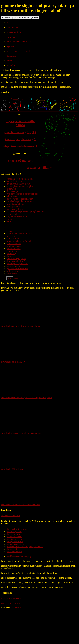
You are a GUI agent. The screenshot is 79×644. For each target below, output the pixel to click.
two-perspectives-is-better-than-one (22, 194)
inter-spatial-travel (15, 206)
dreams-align (13, 191)
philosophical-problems (17, 264)
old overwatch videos (11, 515)
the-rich (10, 256)
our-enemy (11, 254)
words (9, 61)
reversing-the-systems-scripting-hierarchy (25, 211)
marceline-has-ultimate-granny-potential (25, 547)
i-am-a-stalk (12, 214)
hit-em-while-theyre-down (18, 184)
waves (9, 219)
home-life (11, 65)
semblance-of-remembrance (19, 233)
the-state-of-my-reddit (11, 598)
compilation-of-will (15, 204)
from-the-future (14, 238)
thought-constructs (15, 542)
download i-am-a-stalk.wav (13, 362)
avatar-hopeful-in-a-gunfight (19, 241)
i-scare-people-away (19, 139)
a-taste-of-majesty (20, 160)
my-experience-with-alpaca (20, 123)
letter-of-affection (15, 181)
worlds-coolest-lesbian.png (19, 556)
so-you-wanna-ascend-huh (18, 216)
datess (10, 278)
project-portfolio (14, 32)
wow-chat (11, 37)
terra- (9, 221)
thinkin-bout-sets (14, 537)
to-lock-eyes (12, 271)
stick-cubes (12, 274)
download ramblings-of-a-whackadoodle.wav (21, 326)
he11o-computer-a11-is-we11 (20, 42)
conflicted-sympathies (16, 259)
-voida (10, 231)
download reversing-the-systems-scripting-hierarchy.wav (26, 397)
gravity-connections (16, 539)
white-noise (12, 196)
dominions (11, 56)
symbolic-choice (14, 246)
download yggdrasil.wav (12, 469)
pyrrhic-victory (15, 132)
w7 (8, 23)
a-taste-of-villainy (39, 168)
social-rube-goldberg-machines (21, 201)
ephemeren (12, 189)
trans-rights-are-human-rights (20, 186)
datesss (16, 278)
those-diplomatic (14, 552)
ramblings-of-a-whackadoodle (20, 179)
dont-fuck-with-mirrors (17, 529)
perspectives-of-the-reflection (20, 199)
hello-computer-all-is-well (18, 51)
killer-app (11, 236)
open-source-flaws (15, 209)
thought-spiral (13, 549)
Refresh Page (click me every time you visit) (20, 18)
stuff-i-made (12, 27)
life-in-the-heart (14, 243)
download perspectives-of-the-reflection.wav (21, 433)
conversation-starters (10, 603)
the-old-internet (14, 248)
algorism (11, 46)
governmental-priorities (17, 269)
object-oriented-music (19, 146)
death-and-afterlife (15, 261)
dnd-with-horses (14, 534)
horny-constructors (15, 544)
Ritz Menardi (17, 608)
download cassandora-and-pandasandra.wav (21, 505)
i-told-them (12, 251)
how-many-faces (14, 532)
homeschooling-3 (14, 266)
